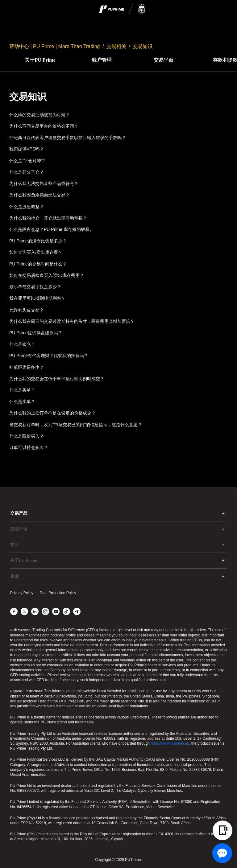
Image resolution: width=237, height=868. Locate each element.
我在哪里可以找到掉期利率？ (37, 298)
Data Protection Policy (58, 593)
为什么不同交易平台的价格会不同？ (44, 126)
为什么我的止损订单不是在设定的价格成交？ (52, 413)
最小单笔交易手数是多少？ (35, 287)
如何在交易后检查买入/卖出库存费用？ (47, 275)
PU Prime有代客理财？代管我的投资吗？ (49, 356)
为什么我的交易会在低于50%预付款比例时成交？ (57, 379)
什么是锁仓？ (22, 344)
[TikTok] (66, 611)
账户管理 (102, 60)
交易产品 (19, 513)
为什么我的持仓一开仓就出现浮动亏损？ (48, 218)
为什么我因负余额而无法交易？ (39, 195)
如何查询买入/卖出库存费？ (36, 252)
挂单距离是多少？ (27, 367)
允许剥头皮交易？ (27, 310)
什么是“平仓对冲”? (27, 161)
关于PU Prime (40, 60)
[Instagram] (45, 611)
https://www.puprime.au (170, 743)
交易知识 (143, 46)
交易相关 (116, 46)
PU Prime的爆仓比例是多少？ (38, 241)
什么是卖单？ (22, 401)
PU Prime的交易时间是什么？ (38, 264)
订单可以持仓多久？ (29, 447)
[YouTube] (56, 611)
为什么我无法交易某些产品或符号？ (44, 183)
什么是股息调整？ (27, 207)
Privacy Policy (22, 593)
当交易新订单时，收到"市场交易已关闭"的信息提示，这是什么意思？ (76, 425)
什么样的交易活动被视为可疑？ (39, 115)
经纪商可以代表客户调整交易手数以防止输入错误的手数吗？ (68, 138)
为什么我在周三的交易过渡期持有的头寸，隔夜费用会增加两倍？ (72, 321)
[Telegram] (77, 611)
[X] (24, 611)
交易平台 (164, 60)
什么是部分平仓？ (27, 172)
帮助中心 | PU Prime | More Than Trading (54, 46)
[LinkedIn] (35, 611)
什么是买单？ (22, 390)
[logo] (122, 9)
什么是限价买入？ (27, 436)
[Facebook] (14, 611)
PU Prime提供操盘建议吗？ (36, 333)
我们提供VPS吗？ (27, 149)
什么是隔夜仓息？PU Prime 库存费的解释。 (52, 229)
